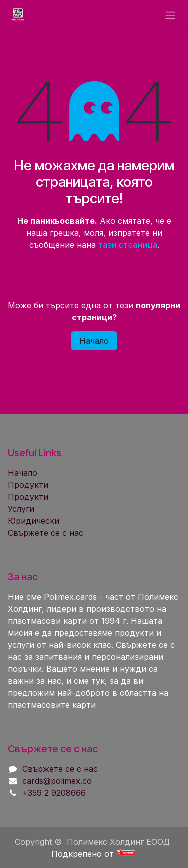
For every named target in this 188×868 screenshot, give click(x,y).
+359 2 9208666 (54, 793)
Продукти (28, 485)
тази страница (128, 245)
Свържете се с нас (45, 533)
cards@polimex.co (57, 781)
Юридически (33, 521)
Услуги (21, 509)
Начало (94, 341)
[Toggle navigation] (170, 15)
